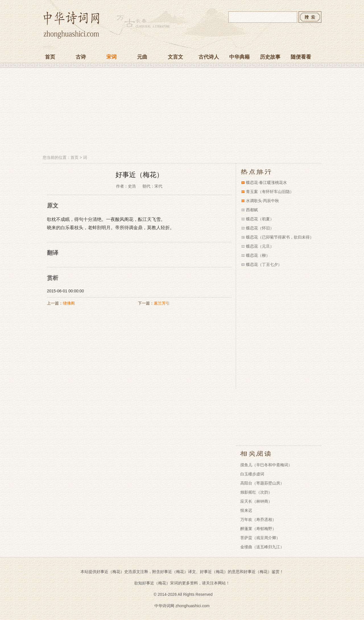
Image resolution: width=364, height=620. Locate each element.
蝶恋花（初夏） (260, 219)
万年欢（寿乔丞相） (258, 520)
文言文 (175, 57)
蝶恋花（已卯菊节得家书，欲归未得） (280, 237)
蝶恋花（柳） (258, 255)
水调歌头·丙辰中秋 (262, 201)
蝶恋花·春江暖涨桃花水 (266, 182)
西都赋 (252, 210)
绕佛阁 (69, 303)
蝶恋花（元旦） (260, 246)
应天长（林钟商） (256, 501)
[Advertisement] (182, 112)
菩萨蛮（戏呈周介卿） (260, 538)
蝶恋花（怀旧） (260, 228)
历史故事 (270, 57)
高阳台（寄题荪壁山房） (262, 483)
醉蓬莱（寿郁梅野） (258, 529)
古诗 (81, 57)
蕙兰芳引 (162, 303)
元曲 (142, 57)
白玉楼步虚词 (252, 474)
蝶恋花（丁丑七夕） (264, 264)
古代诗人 (209, 57)
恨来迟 (246, 510)
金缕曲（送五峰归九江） (262, 547)
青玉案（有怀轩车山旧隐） (270, 192)
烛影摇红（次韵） (256, 492)
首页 (50, 57)
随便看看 (301, 57)
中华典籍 (239, 57)
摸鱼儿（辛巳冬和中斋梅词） (266, 465)
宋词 (111, 57)
